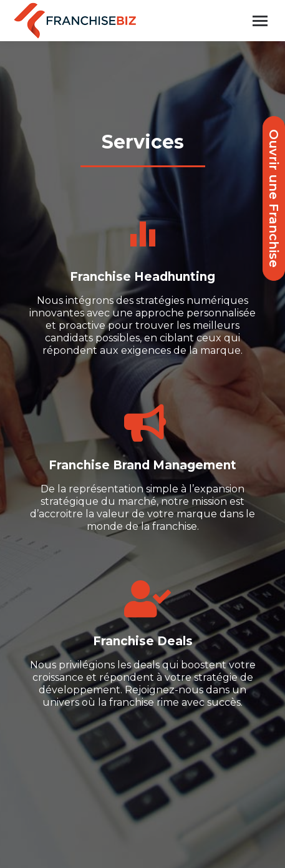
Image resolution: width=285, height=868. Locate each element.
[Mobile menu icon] (260, 21)
